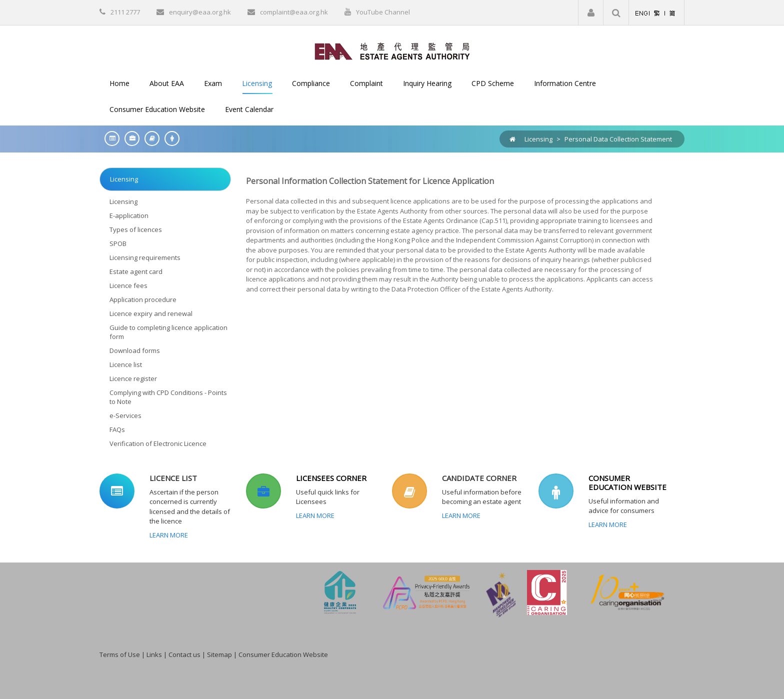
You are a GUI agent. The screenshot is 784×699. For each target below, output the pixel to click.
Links (154, 654)
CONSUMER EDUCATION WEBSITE (627, 482)
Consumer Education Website (283, 654)
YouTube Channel (383, 12)
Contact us (184, 654)
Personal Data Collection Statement (618, 139)
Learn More (169, 535)
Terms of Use (120, 654)
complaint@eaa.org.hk (294, 12)
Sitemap (219, 654)
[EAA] (392, 50)
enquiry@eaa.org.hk (200, 12)
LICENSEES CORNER (331, 478)
